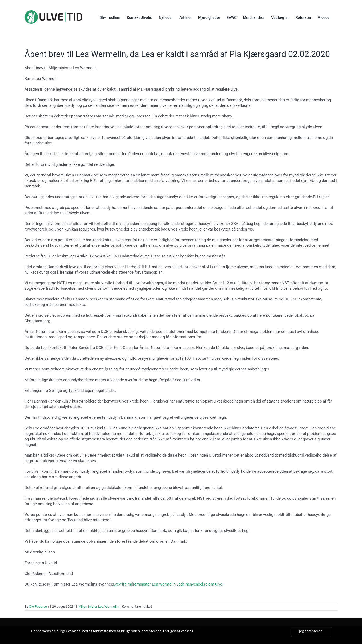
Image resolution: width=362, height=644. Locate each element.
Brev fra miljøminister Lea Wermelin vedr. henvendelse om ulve (168, 584)
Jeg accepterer (310, 631)
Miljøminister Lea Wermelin (98, 607)
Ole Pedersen (39, 607)
